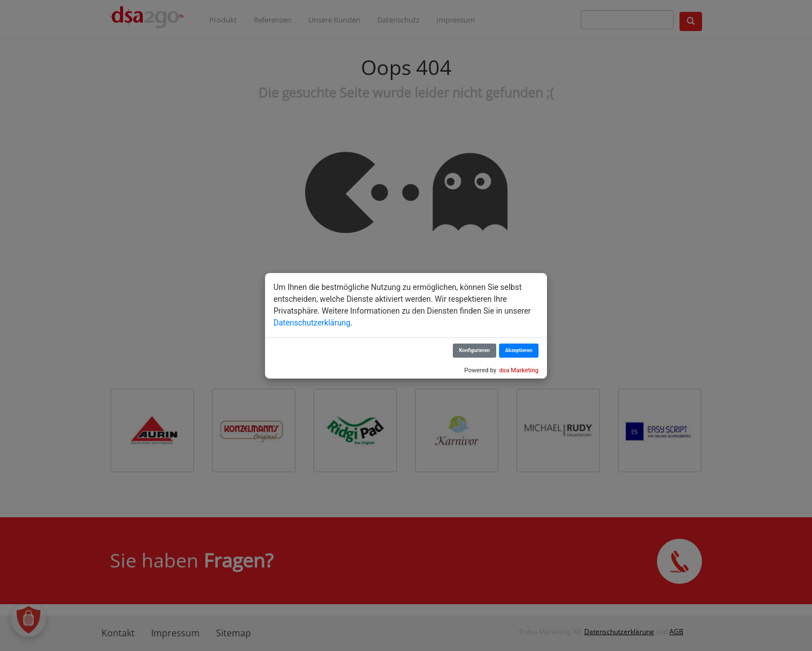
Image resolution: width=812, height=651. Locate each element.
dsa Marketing (519, 370)
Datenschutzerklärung (312, 323)
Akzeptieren (519, 350)
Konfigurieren (475, 350)
